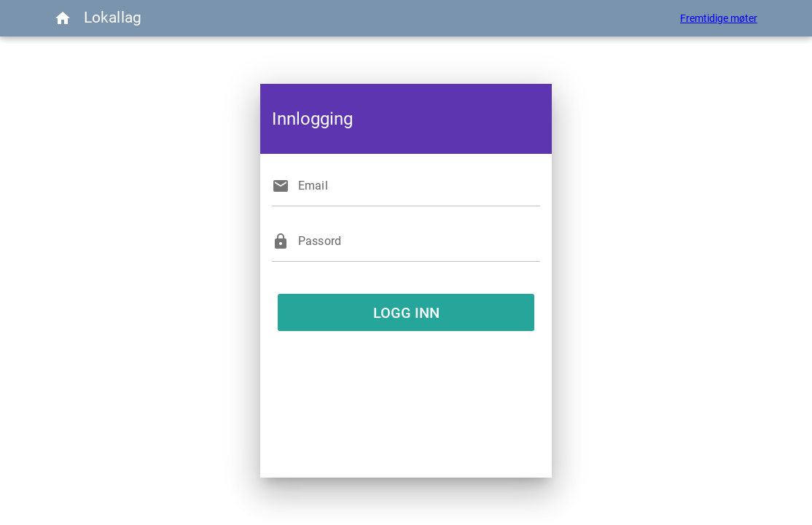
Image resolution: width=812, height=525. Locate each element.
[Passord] (419, 241)
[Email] (419, 186)
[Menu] (63, 18)
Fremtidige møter (719, 18)
